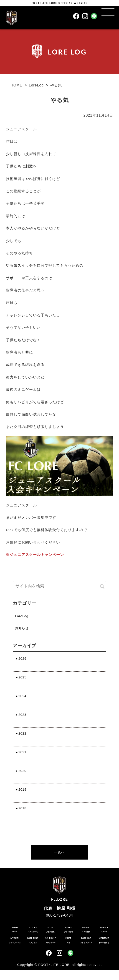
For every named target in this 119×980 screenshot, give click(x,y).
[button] (102, 587)
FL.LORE (59, 888)
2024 (21, 696)
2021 (21, 752)
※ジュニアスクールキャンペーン (35, 555)
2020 (21, 771)
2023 (21, 715)
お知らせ (22, 628)
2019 (21, 790)
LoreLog (36, 85)
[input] (59, 586)
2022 (21, 733)
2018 (21, 808)
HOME (16, 85)
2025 (21, 677)
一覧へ (59, 852)
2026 (21, 659)
